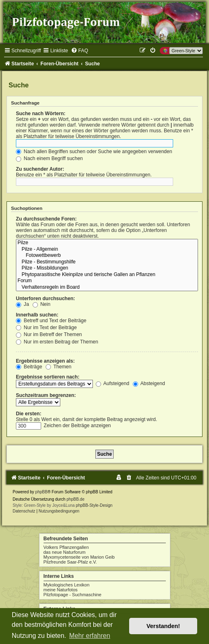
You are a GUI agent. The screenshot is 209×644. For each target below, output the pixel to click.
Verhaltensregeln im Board (107, 287)
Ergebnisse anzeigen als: (45, 361)
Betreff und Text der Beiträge (51, 321)
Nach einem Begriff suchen (49, 158)
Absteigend (149, 383)
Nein (42, 304)
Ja (22, 304)
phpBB (42, 492)
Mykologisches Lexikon (67, 585)
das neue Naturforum (65, 552)
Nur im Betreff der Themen (49, 334)
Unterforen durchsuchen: (45, 299)
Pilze (107, 243)
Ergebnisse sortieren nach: (48, 377)
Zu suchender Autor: (40, 169)
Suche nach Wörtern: (41, 114)
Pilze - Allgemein (107, 250)
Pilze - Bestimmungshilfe (107, 262)
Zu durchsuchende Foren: (46, 219)
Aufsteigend (113, 383)
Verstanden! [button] (163, 626)
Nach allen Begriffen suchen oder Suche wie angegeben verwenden (94, 152)
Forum (107, 281)
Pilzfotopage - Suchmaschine (73, 595)
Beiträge (29, 367)
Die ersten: (29, 414)
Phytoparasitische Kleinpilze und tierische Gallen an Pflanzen (107, 275)
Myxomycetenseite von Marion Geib (79, 557)
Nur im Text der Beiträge (46, 328)
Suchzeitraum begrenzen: (46, 395)
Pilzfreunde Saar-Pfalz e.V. (70, 562)
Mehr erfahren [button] (90, 636)
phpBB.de (75, 499)
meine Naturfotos (61, 590)
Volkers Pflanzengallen (66, 547)
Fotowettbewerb (107, 256)
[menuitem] (79, 51)
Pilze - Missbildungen (107, 268)
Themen (59, 367)
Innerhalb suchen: (37, 315)
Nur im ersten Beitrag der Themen (57, 342)
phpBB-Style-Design (94, 505)
